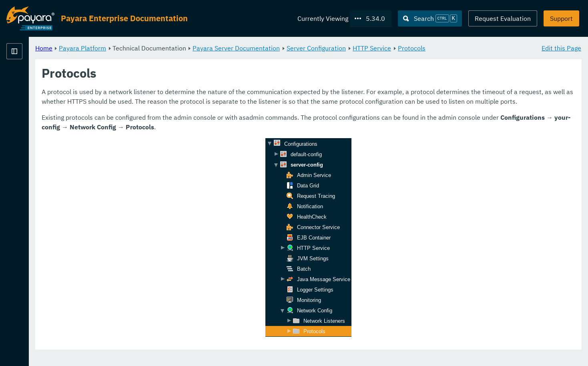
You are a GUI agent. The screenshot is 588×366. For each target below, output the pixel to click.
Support (561, 18)
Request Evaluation (503, 18)
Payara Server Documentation (336, 48)
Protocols (511, 48)
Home (143, 48)
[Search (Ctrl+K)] (430, 18)
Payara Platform (182, 48)
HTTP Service (472, 48)
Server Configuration (416, 48)
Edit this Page (561, 48)
